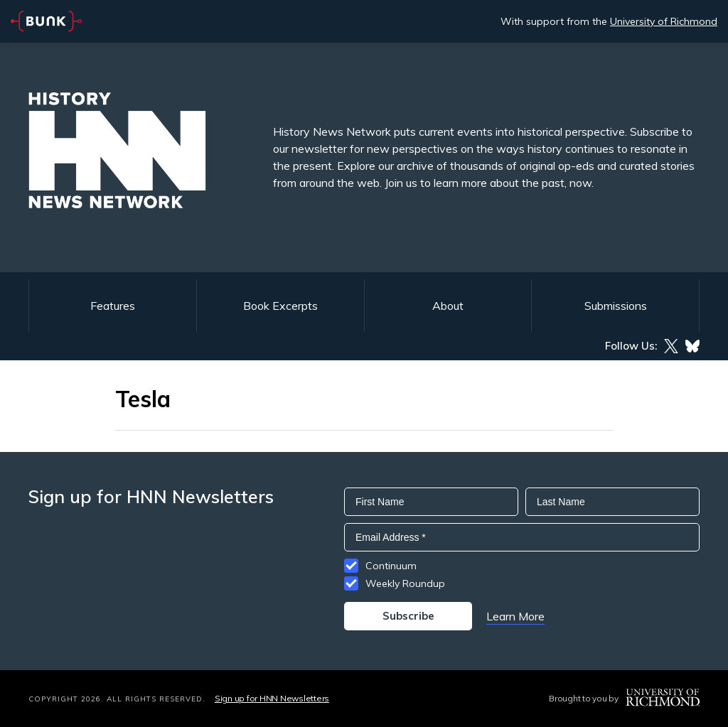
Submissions (616, 306)
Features (113, 306)
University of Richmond (664, 21)
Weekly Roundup (405, 583)
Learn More (515, 616)
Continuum (391, 566)
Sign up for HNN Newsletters (272, 698)
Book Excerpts (280, 306)
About (448, 306)
